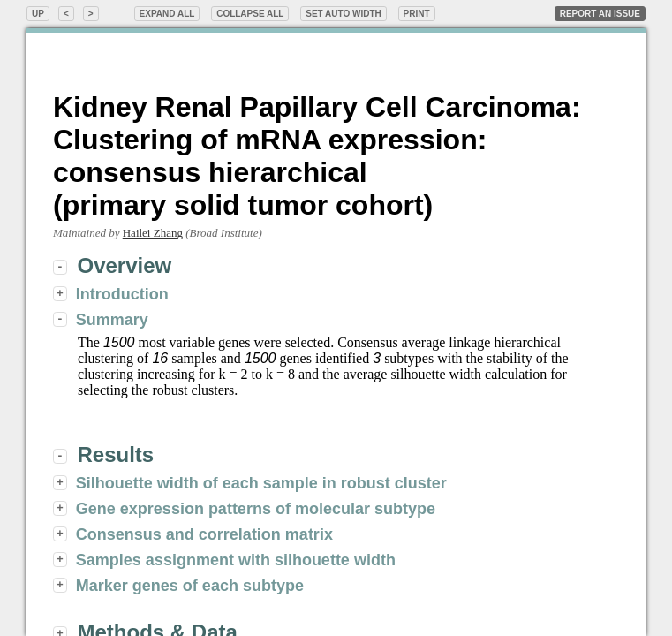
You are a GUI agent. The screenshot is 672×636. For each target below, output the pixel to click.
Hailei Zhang (153, 233)
